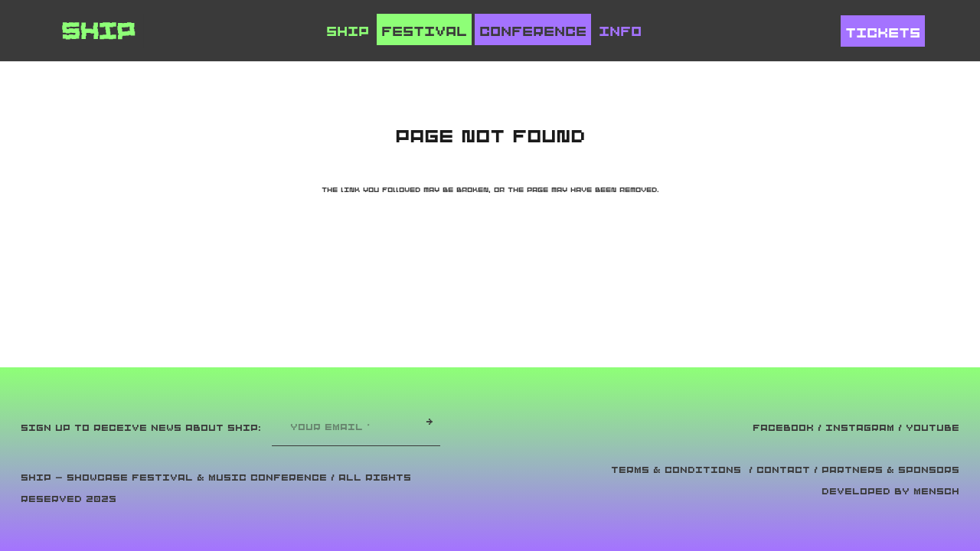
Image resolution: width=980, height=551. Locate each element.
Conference (533, 31)
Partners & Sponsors (890, 470)
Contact (783, 470)
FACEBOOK (783, 428)
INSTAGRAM (860, 428)
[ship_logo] (99, 31)
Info (620, 31)
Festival (424, 31)
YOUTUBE (933, 428)
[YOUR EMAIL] (349, 427)
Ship (348, 31)
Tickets (883, 33)
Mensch (936, 491)
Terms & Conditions (676, 470)
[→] (430, 422)
